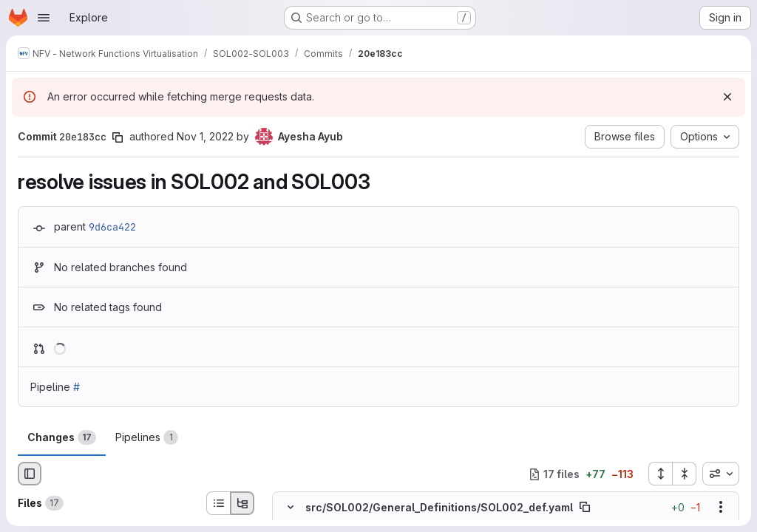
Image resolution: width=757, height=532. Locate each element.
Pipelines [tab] (147, 437)
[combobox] (721, 474)
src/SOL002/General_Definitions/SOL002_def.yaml (439, 507)
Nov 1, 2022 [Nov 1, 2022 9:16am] (205, 136)
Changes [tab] (62, 437)
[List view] (218, 503)
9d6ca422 (112, 227)
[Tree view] (242, 503)
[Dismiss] (727, 97)
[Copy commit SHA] (118, 137)
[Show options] (721, 508)
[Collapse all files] (685, 474)
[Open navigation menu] (44, 18)
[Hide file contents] (291, 508)
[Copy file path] (585, 508)
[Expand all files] (660, 474)
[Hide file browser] (30, 474)
